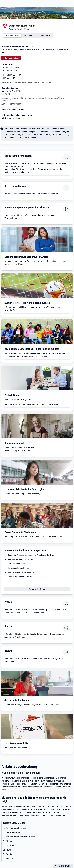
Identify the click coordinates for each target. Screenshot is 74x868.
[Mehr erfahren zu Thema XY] (16, 118)
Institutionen (45, 36)
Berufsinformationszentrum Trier (20, 837)
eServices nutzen (11, 58)
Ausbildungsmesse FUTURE (20, 577)
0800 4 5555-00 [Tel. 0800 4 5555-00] (12, 67)
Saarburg (10, 854)
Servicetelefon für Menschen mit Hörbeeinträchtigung (25, 82)
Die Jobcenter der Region (18, 568)
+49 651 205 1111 (14, 70)
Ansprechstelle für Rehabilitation (22, 572)
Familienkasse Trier (16, 564)
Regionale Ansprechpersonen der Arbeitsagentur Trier (31, 555)
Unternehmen (29, 36)
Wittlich (9, 859)
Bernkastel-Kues (13, 832)
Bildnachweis (65, 866)
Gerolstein (11, 845)
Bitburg (9, 841)
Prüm (8, 850)
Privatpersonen (12, 36)
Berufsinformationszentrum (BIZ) (22, 559)
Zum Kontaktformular (11, 104)
